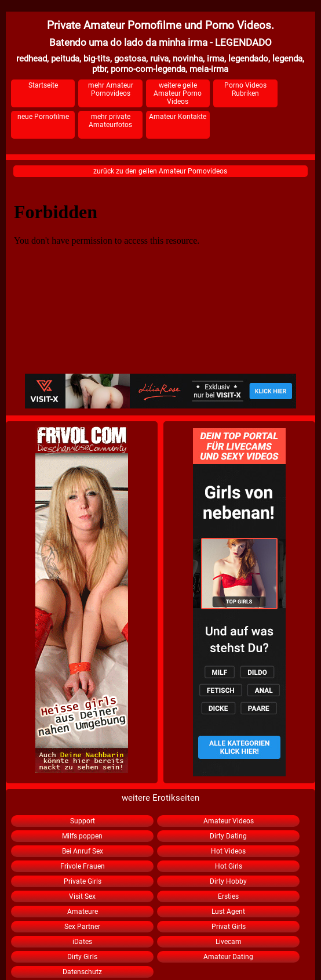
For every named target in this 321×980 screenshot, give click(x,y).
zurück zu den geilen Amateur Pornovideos (160, 171)
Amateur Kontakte (178, 117)
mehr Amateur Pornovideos (111, 89)
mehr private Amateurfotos (110, 121)
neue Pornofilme (43, 117)
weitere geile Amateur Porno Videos (178, 93)
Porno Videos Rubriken (245, 89)
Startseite (43, 85)
